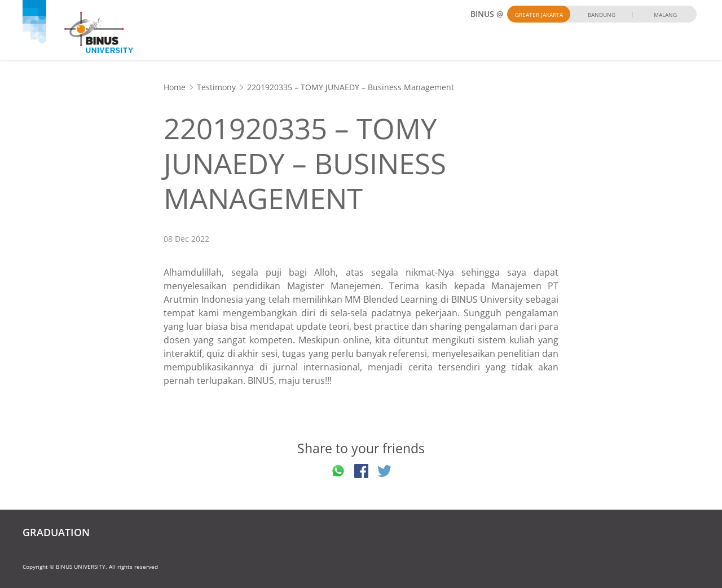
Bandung (602, 15)
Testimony (216, 87)
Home (175, 87)
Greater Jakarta (539, 15)
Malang (665, 15)
